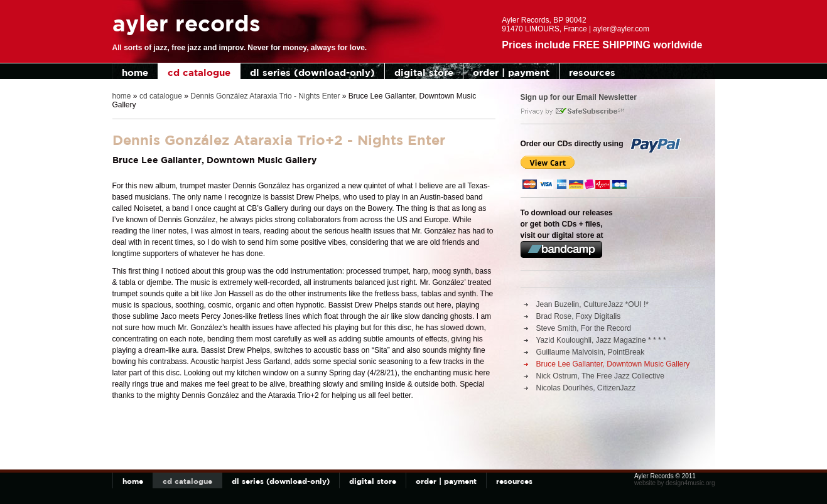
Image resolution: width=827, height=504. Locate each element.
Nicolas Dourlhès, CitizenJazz (586, 388)
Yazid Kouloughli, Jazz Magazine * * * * (601, 340)
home (135, 72)
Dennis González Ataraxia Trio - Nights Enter (265, 96)
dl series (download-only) (312, 72)
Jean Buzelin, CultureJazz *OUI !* (592, 304)
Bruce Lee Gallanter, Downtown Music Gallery (613, 364)
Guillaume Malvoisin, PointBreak (591, 352)
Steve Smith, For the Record (584, 328)
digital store (424, 72)
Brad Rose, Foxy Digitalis (579, 316)
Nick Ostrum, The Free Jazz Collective (601, 376)
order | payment (511, 72)
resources (592, 72)
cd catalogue (199, 72)
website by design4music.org (674, 483)
